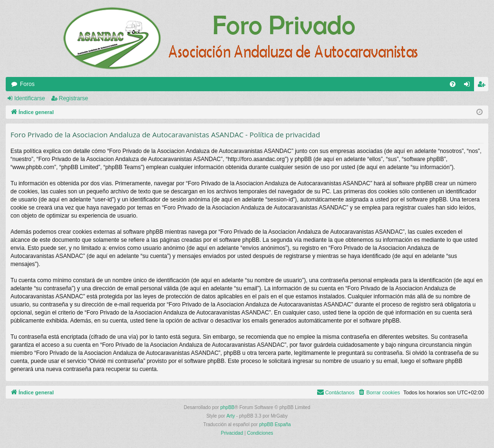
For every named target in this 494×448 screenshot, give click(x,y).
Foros (27, 84)
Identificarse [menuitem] (469, 86)
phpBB (227, 407)
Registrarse (73, 98)
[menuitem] (453, 84)
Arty (231, 416)
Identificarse (30, 98)
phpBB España (275, 424)
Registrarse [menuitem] (483, 86)
